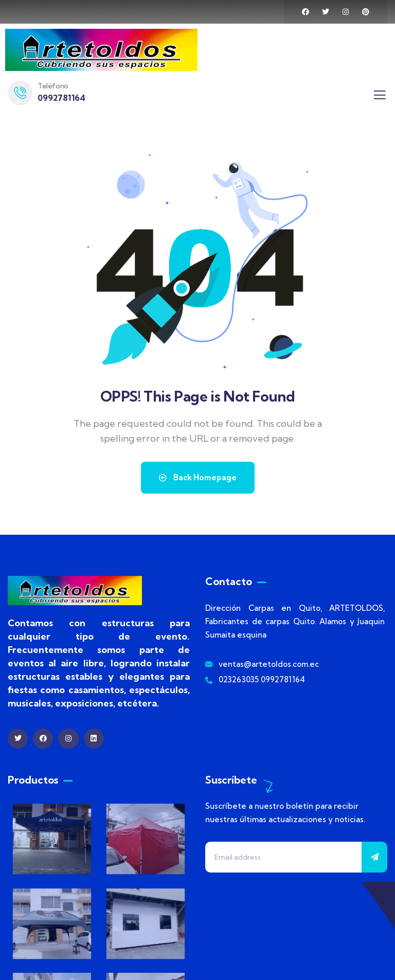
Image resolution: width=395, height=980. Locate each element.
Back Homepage (198, 477)
